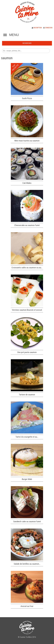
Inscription (37, 28)
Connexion (48, 28)
